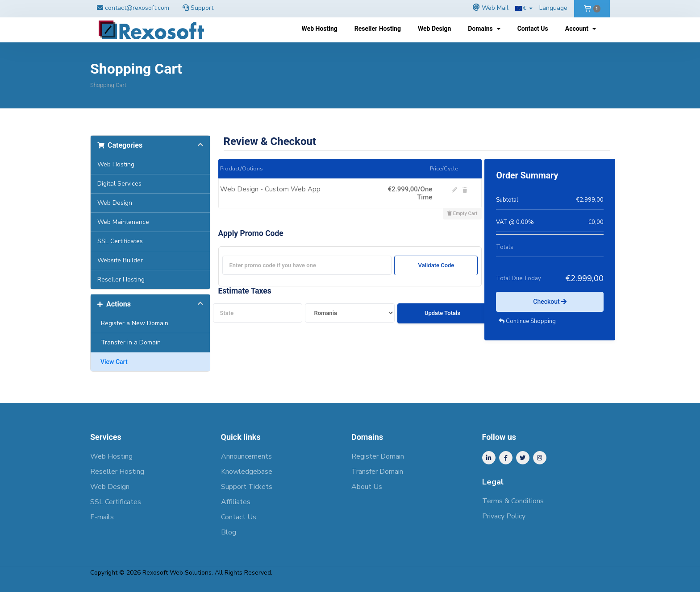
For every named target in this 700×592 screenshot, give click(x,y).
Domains (484, 29)
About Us (367, 487)
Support (198, 8)
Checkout (550, 302)
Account (581, 29)
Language (553, 8)
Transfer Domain (377, 472)
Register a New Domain (133, 323)
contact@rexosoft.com (137, 8)
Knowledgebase (247, 472)
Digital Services (119, 184)
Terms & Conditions (513, 501)
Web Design (434, 29)
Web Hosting (320, 29)
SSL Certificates (120, 241)
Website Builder (120, 260)
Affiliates (236, 502)
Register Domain (378, 456)
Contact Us (533, 29)
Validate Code (436, 265)
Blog (229, 532)
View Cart (112, 362)
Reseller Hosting (378, 29)
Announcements (246, 456)
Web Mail (495, 8)
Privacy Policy (504, 516)
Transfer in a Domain (129, 342)
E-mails (102, 517)
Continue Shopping (527, 321)
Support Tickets (247, 487)
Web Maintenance (123, 222)
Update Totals (442, 313)
